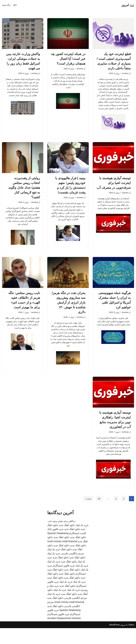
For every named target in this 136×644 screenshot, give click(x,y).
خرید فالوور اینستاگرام (64, 582)
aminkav (125, 74)
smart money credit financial (62, 557)
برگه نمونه (7, 5)
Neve (132, 641)
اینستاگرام (81, 590)
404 (15, 5)
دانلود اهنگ (66, 565)
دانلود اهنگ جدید (72, 545)
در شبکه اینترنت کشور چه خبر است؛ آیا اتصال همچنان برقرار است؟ (68, 59)
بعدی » (88, 514)
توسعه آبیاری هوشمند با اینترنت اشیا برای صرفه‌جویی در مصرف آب (114, 187)
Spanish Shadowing (58, 549)
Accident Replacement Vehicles (64, 634)
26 (99, 514)
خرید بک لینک (82, 541)
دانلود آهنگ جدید (67, 541)
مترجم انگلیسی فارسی (72, 569)
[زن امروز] (128, 5)
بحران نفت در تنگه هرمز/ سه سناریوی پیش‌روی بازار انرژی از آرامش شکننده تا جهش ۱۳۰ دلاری (69, 309)
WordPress (115, 641)
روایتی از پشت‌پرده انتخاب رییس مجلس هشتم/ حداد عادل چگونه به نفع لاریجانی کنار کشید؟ (24, 191)
